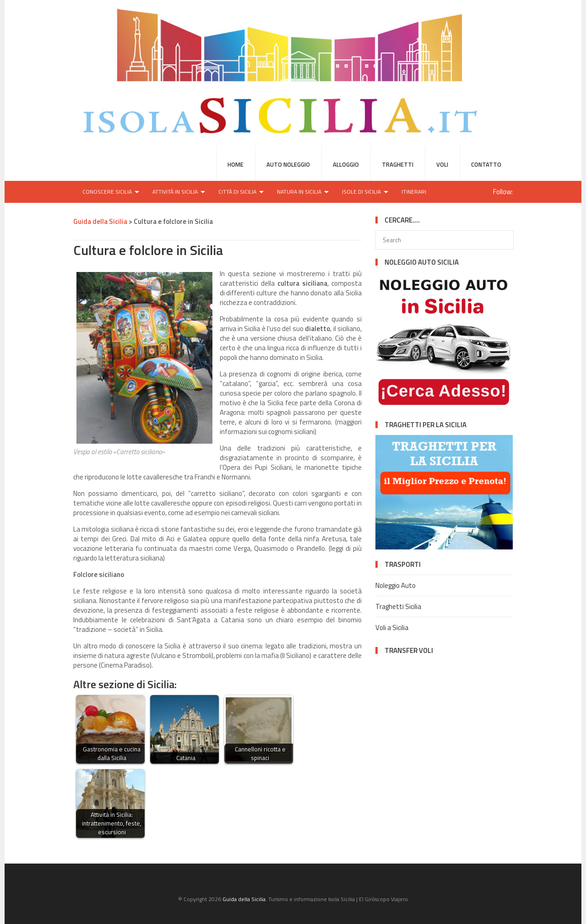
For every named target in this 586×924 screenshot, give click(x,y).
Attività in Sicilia (175, 192)
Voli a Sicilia (392, 628)
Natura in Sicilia (299, 192)
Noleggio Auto (396, 585)
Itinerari (414, 192)
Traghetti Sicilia (398, 606)
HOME (236, 164)
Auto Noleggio (288, 164)
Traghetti (398, 164)
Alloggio (346, 164)
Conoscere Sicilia (107, 192)
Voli (442, 164)
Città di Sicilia (237, 192)
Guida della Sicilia (244, 899)
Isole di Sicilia (361, 192)
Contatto (486, 164)
